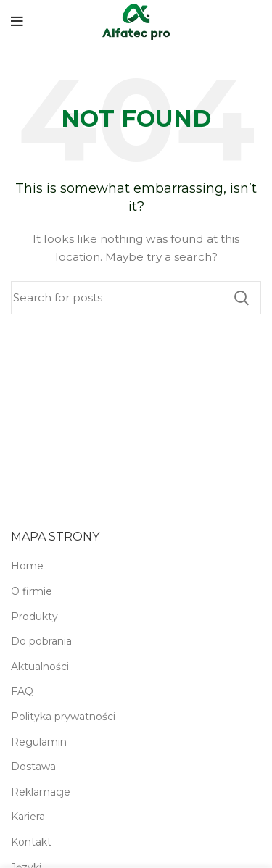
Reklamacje (41, 792)
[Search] (136, 298)
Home (27, 566)
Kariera (28, 817)
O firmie (32, 591)
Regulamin (39, 742)
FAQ (22, 691)
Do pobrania (41, 641)
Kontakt (31, 842)
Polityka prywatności (63, 717)
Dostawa (33, 767)
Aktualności (40, 667)
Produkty (34, 617)
